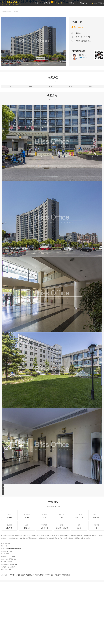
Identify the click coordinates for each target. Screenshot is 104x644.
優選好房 (48, 2)
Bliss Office (4, 11)
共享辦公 (71, 3)
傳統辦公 (59, 3)
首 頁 (37, 3)
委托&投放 (83, 3)
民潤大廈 (16, 11)
